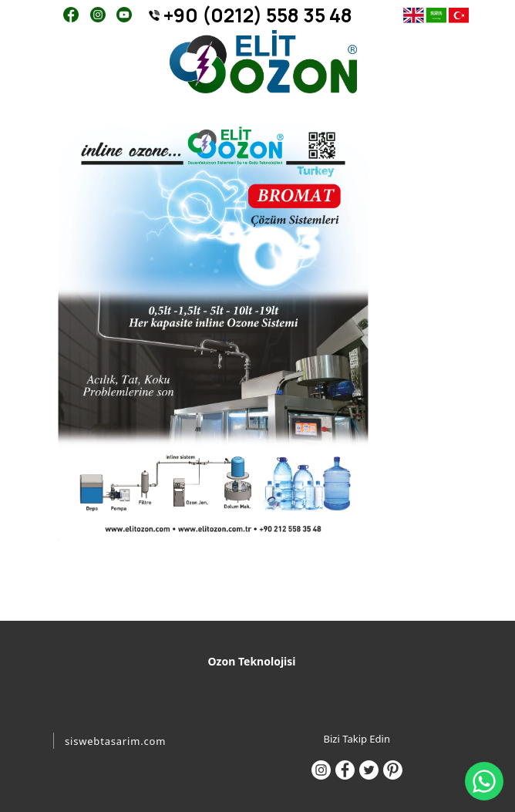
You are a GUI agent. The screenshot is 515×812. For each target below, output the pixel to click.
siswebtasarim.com (115, 741)
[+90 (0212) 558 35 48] (255, 15)
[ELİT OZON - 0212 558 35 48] (263, 62)
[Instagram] (97, 13)
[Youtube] (124, 13)
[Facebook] (71, 13)
